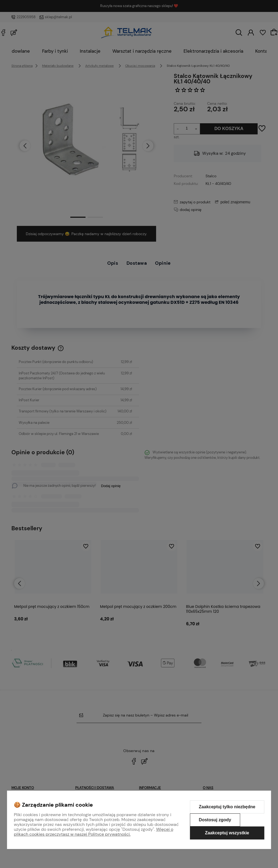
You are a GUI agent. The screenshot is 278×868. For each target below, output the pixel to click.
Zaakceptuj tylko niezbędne (227, 807)
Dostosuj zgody (215, 820)
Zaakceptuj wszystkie (227, 833)
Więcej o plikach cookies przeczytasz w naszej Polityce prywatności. (94, 832)
